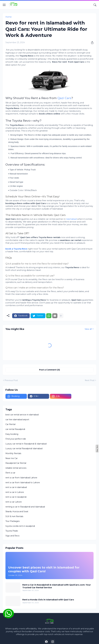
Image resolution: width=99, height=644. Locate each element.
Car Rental (10, 424)
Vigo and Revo (12, 536)
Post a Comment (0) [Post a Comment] (49, 370)
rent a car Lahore (14, 502)
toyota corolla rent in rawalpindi (20, 526)
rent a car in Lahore (15, 492)
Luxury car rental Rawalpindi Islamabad (24, 449)
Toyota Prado (12, 531)
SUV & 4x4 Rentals (14, 516)
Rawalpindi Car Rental (16, 463)
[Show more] (61, 316)
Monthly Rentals (13, 453)
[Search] (95, 5)
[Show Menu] (4, 5)
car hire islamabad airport (17, 420)
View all (88, 329)
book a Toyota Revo (16, 249)
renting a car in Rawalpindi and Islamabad (25, 507)
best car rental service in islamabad (22, 415)
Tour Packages (12, 521)
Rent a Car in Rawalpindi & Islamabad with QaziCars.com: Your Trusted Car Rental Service (57, 586)
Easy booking (12, 434)
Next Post (90, 380)
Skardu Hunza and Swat (17, 511)
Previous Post (11, 380)
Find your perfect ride (16, 439)
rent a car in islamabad (16, 487)
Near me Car (12, 458)
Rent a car (10, 473)
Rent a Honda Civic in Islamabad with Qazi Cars (48, 600)
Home (9, 17)
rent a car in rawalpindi (16, 497)
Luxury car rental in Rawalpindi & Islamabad (26, 444)
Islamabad (71, 219)
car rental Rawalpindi (15, 429)
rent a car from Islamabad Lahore (21, 478)
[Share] (91, 43)
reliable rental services (16, 468)
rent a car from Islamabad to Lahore (23, 483)
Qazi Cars (64, 98)
